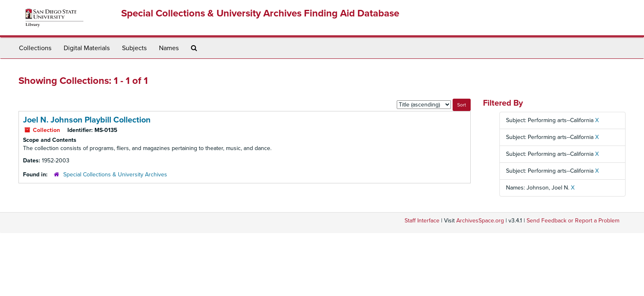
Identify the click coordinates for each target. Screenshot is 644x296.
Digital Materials (87, 48)
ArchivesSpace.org (480, 221)
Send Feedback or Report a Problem (573, 221)
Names (169, 48)
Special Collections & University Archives (115, 175)
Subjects (134, 48)
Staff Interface (422, 221)
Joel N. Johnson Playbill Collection (87, 120)
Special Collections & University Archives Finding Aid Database (260, 13)
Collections (35, 48)
